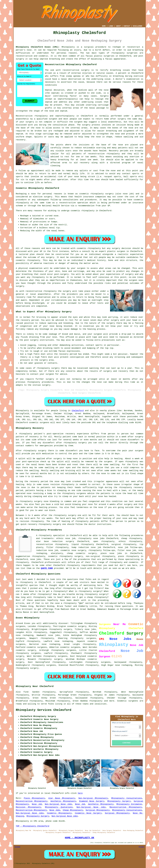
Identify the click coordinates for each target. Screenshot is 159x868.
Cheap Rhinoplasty (73, 810)
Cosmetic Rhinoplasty (59, 813)
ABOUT (118, 26)
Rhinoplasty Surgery (119, 801)
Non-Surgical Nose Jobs (58, 804)
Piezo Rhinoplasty (34, 798)
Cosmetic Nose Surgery (88, 813)
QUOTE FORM (47, 568)
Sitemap (17, 847)
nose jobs (54, 635)
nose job (128, 194)
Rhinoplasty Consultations (127, 798)
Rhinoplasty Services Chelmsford (44, 710)
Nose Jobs (55, 810)
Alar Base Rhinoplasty (62, 798)
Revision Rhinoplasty (28, 807)
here (80, 793)
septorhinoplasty (65, 116)
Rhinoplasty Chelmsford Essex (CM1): (38, 47)
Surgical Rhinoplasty (98, 810)
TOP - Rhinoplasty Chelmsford (32, 826)
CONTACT (127, 26)
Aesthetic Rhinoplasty (63, 801)
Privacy (142, 847)
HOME (104, 26)
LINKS (111, 26)
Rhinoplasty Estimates (129, 804)
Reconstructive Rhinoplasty (32, 801)
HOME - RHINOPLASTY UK (79, 838)
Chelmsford (78, 411)
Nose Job (37, 804)
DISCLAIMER (137, 26)
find (26, 692)
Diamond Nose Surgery (92, 801)
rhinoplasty (118, 53)
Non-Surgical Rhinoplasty (93, 798)
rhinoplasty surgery (60, 629)
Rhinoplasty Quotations (59, 807)
